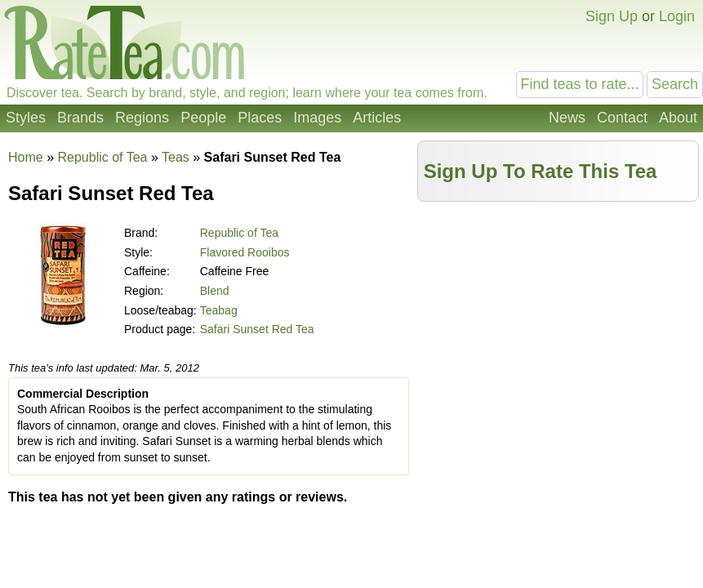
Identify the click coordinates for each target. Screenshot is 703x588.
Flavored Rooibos (245, 252)
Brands (80, 118)
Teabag (219, 310)
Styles (26, 118)
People (203, 118)
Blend (215, 291)
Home (26, 157)
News (567, 118)
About (678, 118)
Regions (142, 118)
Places (260, 118)
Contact (622, 118)
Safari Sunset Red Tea (257, 329)
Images (317, 118)
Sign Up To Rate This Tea (541, 171)
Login (677, 16)
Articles (377, 118)
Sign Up (612, 16)
